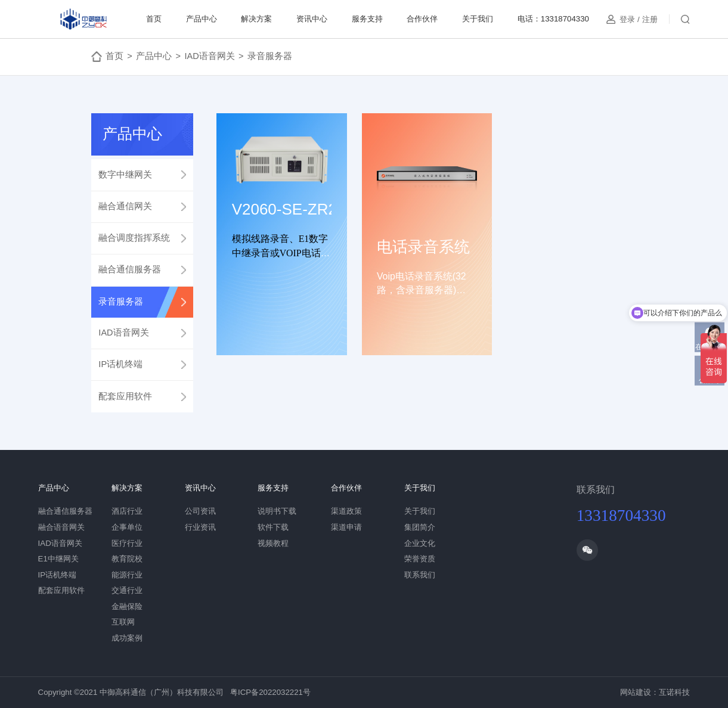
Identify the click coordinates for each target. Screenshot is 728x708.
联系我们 (420, 575)
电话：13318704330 (553, 19)
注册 (650, 19)
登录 (627, 19)
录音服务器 (270, 56)
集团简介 (420, 527)
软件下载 (273, 527)
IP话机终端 (58, 575)
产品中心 (202, 19)
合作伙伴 (422, 19)
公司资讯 (200, 511)
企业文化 (420, 543)
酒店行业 (127, 511)
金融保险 (127, 606)
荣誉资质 (420, 559)
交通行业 (127, 590)
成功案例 (127, 638)
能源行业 (127, 575)
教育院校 (127, 559)
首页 (154, 19)
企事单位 (127, 527)
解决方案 (256, 19)
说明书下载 (277, 511)
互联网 (123, 622)
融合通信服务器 (65, 511)
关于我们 (478, 19)
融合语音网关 (61, 527)
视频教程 (273, 543)
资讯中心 (312, 19)
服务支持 (367, 19)
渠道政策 (346, 511)
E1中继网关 (58, 559)
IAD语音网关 (209, 56)
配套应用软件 (61, 590)
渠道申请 (346, 527)
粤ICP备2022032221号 (270, 692)
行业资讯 (200, 527)
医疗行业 (127, 543)
